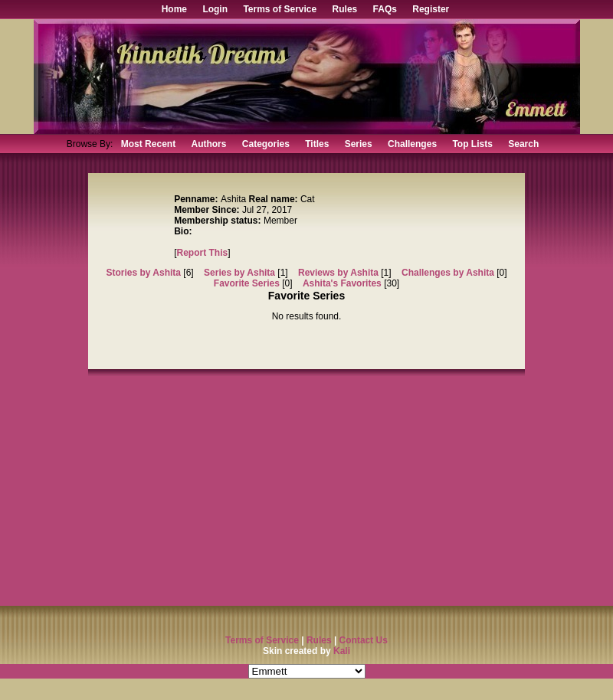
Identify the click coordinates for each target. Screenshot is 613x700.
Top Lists (472, 144)
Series (359, 144)
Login (215, 9)
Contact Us (364, 640)
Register (431, 9)
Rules (345, 9)
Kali (342, 651)
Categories (266, 144)
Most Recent (148, 144)
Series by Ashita (239, 273)
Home (174, 9)
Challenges (412, 144)
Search (523, 144)
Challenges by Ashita (448, 273)
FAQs (385, 9)
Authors (208, 144)
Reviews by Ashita (338, 273)
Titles (317, 144)
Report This (203, 253)
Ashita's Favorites (342, 283)
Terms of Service (280, 9)
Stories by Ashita (143, 273)
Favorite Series (247, 283)
